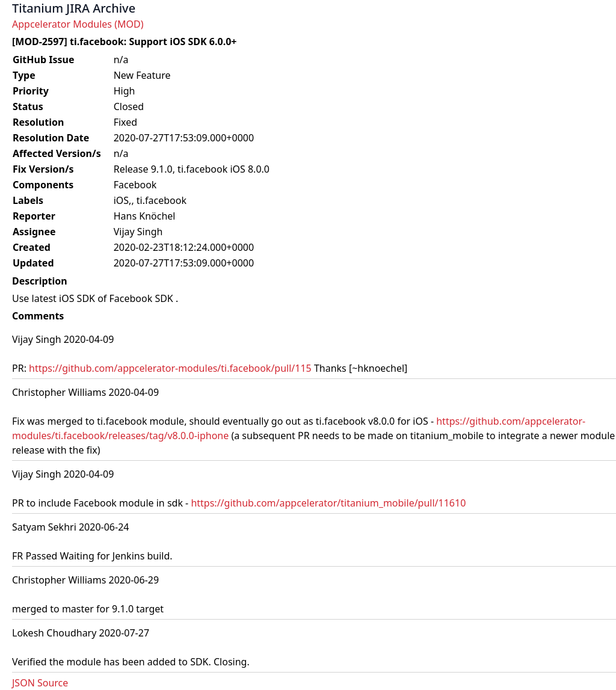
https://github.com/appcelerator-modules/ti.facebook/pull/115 (170, 368)
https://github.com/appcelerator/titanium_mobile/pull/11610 (328, 503)
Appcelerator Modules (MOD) (78, 24)
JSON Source (40, 683)
